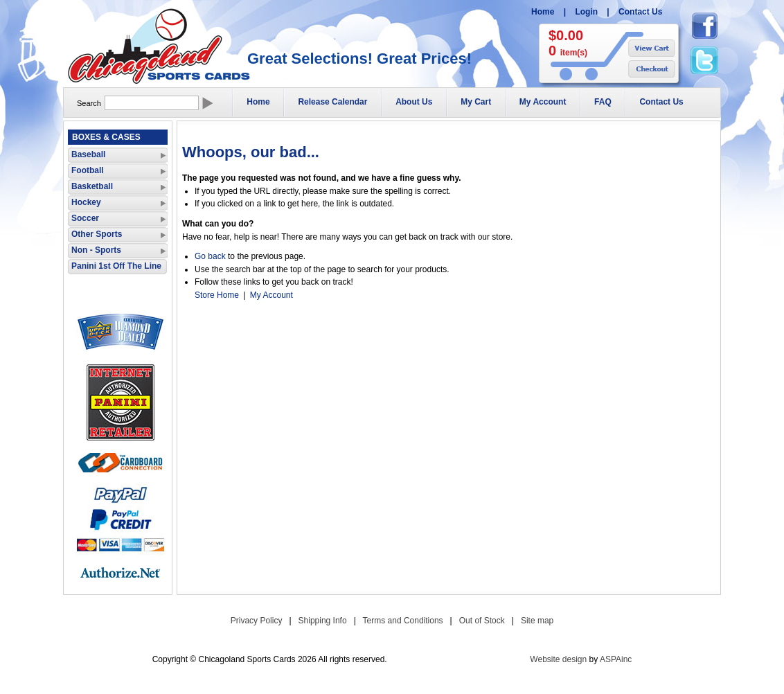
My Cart (476, 102)
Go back (210, 256)
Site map (537, 621)
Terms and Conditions (403, 621)
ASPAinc (616, 659)
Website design (558, 659)
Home (543, 12)
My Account (543, 102)
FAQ (603, 102)
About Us (414, 102)
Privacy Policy (257, 621)
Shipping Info (323, 621)
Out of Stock (482, 621)
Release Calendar (332, 102)
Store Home (217, 295)
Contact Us (640, 12)
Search (89, 103)
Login (586, 12)
